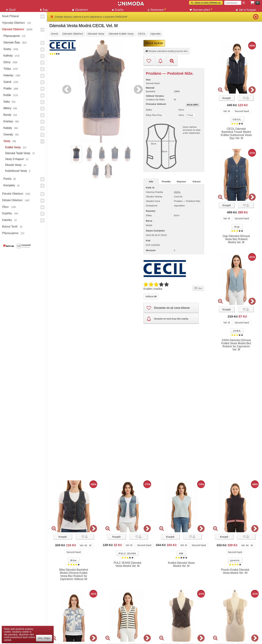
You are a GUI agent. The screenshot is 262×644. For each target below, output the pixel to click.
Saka (7, 102)
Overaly (8, 134)
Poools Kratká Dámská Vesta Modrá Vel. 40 (235, 571)
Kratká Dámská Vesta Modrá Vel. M (181, 564)
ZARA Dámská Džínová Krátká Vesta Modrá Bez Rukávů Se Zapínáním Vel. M (236, 345)
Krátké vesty (13, 147)
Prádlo (7, 88)
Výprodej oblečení (13, 23)
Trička (7, 69)
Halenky (8, 75)
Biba (74, 560)
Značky (118, 10)
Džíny (7, 62)
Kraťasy (8, 121)
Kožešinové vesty (16, 171)
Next (137, 89)
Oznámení (80, 10)
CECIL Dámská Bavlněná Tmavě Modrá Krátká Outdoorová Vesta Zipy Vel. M (236, 133)
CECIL (237, 119)
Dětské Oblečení (12, 200)
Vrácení (196, 182)
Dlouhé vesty (13, 165)
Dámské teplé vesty (18, 153)
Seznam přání (201, 10)
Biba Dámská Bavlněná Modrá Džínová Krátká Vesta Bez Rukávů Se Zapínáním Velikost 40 (74, 574)
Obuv (5, 207)
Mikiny (7, 108)
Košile (7, 95)
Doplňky (7, 213)
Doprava (181, 182)
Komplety (9, 185)
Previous (66, 89)
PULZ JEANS (127, 553)
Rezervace (157, 10)
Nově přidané (10, 16)
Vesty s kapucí (15, 159)
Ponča (7, 179)
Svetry (7, 49)
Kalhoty (8, 56)
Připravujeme (12, 36)
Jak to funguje (246, 10)
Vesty (7, 141)
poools (235, 560)
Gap (237, 227)
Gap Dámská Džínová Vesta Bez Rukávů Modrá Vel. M (236, 239)
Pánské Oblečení (13, 194)
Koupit (227, 98)
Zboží (11, 10)
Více (198, 288)
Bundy (7, 115)
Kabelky (7, 220)
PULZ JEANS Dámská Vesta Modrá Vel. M (127, 564)
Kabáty (8, 128)
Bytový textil (10, 227)
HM (181, 553)
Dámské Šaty (12, 42)
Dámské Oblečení (13, 29)
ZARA (237, 331)
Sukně (7, 82)
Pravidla (166, 182)
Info (151, 182)
